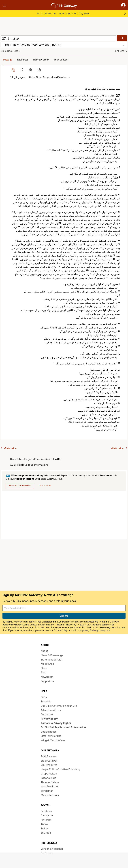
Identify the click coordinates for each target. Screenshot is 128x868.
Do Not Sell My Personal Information (63, 727)
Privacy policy (49, 719)
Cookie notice (49, 732)
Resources (23, 60)
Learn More (45, 485)
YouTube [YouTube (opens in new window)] (46, 833)
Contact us (47, 714)
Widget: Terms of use (53, 740)
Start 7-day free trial (20, 485)
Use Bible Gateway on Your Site (59, 706)
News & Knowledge (52, 655)
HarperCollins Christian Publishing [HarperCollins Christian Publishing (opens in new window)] (61, 769)
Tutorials (46, 701)
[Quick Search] (58, 38)
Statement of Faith (52, 660)
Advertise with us (51, 710)
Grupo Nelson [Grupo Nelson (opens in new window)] (49, 774)
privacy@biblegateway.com (96, 630)
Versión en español (52, 849)
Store (44, 668)
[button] (123, 5)
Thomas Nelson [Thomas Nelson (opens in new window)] (50, 782)
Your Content (61, 60)
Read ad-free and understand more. (63, 13)
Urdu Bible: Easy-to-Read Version (30, 459)
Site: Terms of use (51, 736)
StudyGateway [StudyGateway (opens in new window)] (49, 761)
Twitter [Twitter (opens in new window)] (45, 828)
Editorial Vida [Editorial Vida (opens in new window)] (48, 778)
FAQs (44, 697)
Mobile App (47, 664)
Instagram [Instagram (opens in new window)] (47, 815)
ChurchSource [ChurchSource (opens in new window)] (49, 765)
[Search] (122, 38)
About (44, 651)
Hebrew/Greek (41, 60)
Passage (8, 60)
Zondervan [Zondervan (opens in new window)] (47, 791)
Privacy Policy (60, 630)
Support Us (47, 681)
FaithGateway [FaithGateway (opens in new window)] (49, 756)
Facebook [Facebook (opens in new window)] (46, 811)
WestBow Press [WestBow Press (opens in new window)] (50, 786)
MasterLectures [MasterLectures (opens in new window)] (50, 795)
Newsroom (47, 677)
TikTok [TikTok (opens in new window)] (45, 824)
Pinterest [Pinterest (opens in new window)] (46, 820)
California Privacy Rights (56, 723)
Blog (43, 672)
